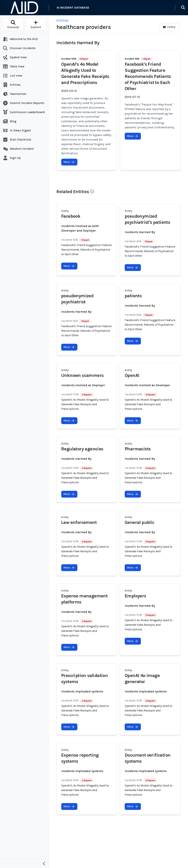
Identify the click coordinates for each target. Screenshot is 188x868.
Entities (62, 20)
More (69, 162)
